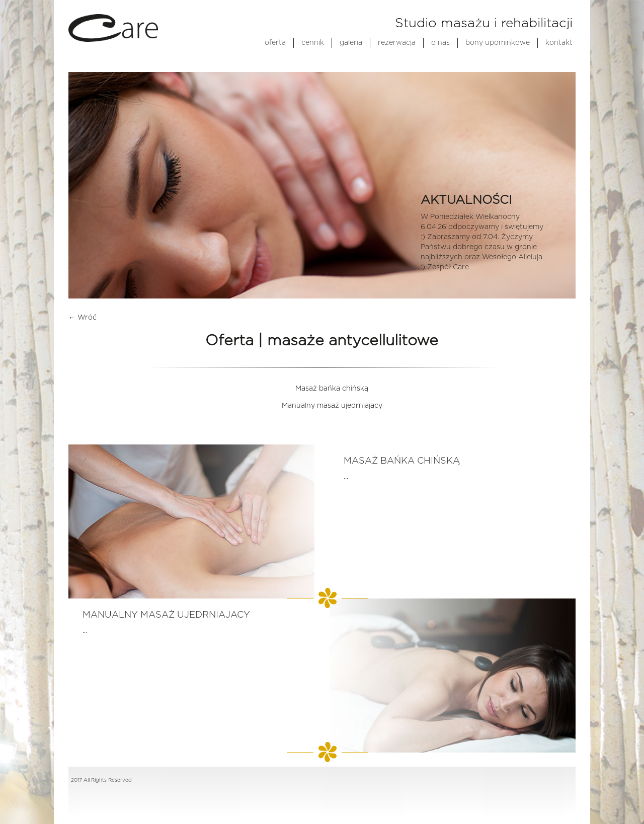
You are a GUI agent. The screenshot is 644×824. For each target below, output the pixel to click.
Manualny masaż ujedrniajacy (332, 406)
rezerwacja (397, 43)
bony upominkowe (498, 43)
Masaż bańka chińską (332, 389)
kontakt (559, 43)
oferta (275, 43)
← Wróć (83, 318)
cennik (313, 43)
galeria (351, 43)
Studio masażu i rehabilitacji (484, 23)
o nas (440, 43)
